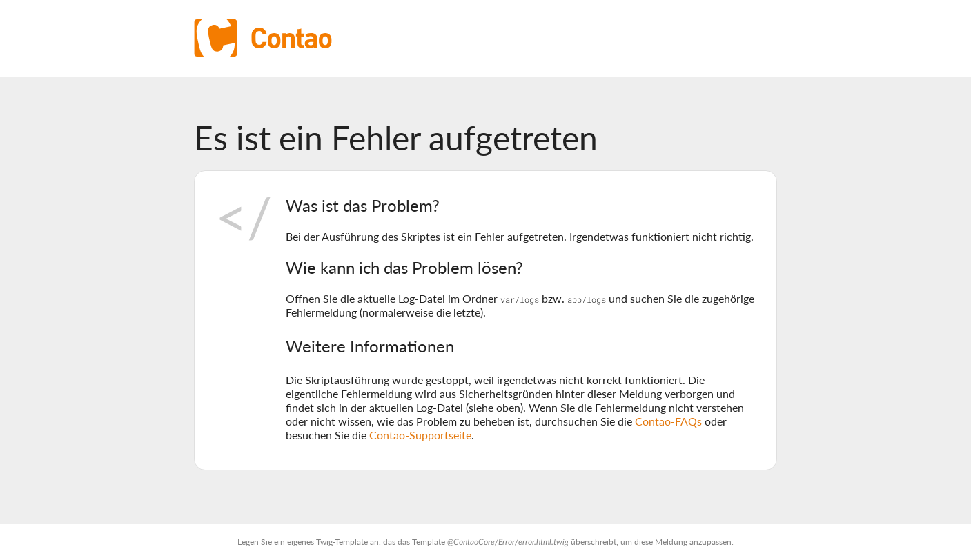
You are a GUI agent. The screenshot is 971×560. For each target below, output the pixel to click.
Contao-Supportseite (420, 435)
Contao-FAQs (668, 421)
